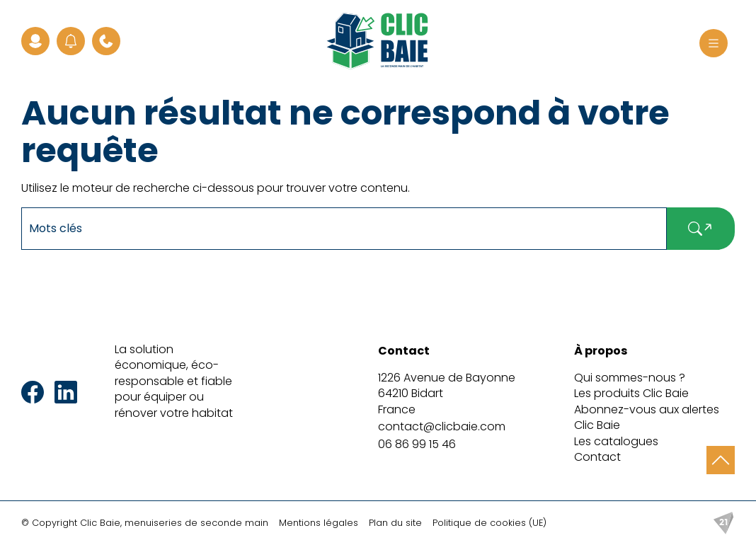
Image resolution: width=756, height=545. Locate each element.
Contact (597, 457)
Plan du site (395, 523)
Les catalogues (616, 441)
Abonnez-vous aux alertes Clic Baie (647, 417)
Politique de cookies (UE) (489, 523)
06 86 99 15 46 (417, 444)
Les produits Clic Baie (631, 393)
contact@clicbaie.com (442, 426)
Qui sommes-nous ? (630, 378)
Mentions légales (319, 523)
